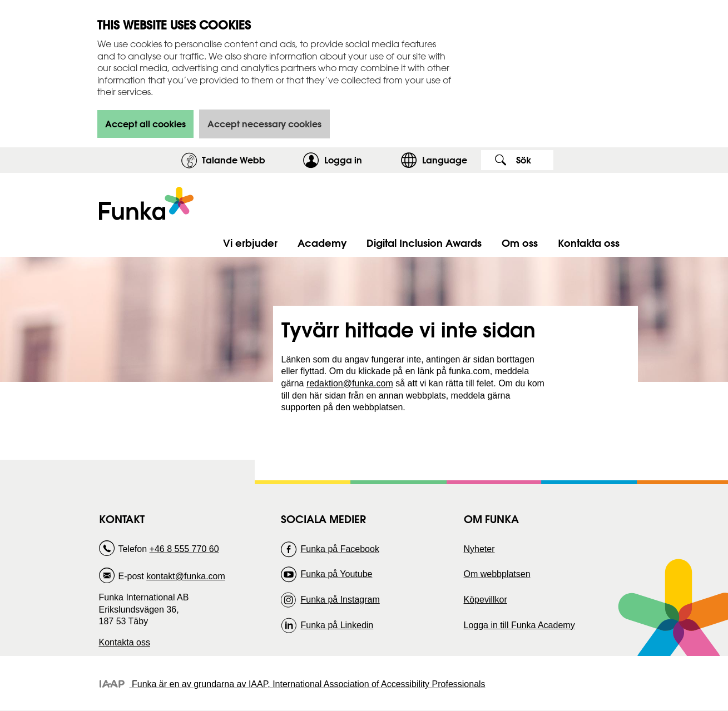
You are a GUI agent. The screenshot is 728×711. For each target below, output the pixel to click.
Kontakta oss (125, 642)
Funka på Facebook (340, 549)
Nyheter (479, 549)
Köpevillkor (486, 600)
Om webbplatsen (497, 574)
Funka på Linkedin (337, 625)
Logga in (360, 160)
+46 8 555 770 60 (184, 549)
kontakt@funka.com (186, 576)
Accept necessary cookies (264, 124)
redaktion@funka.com (350, 383)
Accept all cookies (145, 124)
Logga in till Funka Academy (519, 625)
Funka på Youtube (336, 574)
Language (445, 160)
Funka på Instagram (340, 600)
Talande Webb (234, 160)
